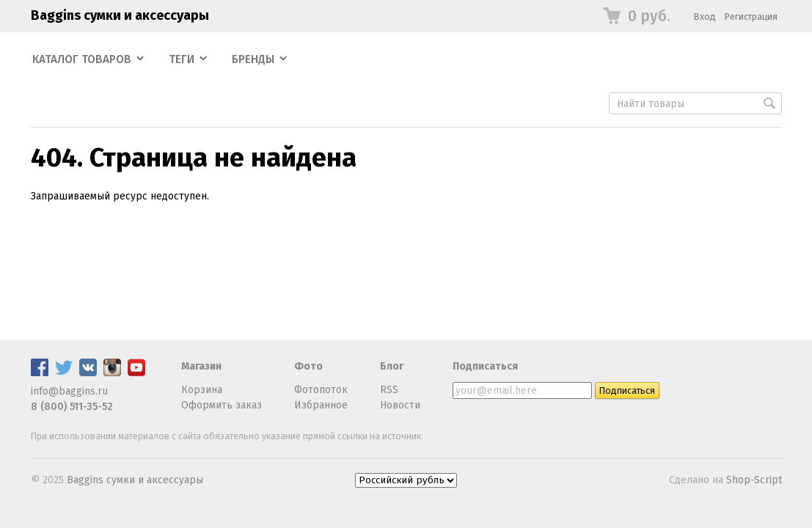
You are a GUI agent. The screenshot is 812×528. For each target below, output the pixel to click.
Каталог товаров (82, 59)
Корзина (202, 390)
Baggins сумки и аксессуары (120, 15)
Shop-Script (754, 480)
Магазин (201, 366)
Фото (308, 366)
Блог (392, 366)
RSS (389, 390)
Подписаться (485, 366)
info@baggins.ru (69, 391)
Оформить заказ (222, 405)
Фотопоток (321, 390)
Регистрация (751, 16)
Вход (705, 16)
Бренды (253, 59)
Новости (400, 405)
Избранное (321, 405)
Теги (182, 59)
